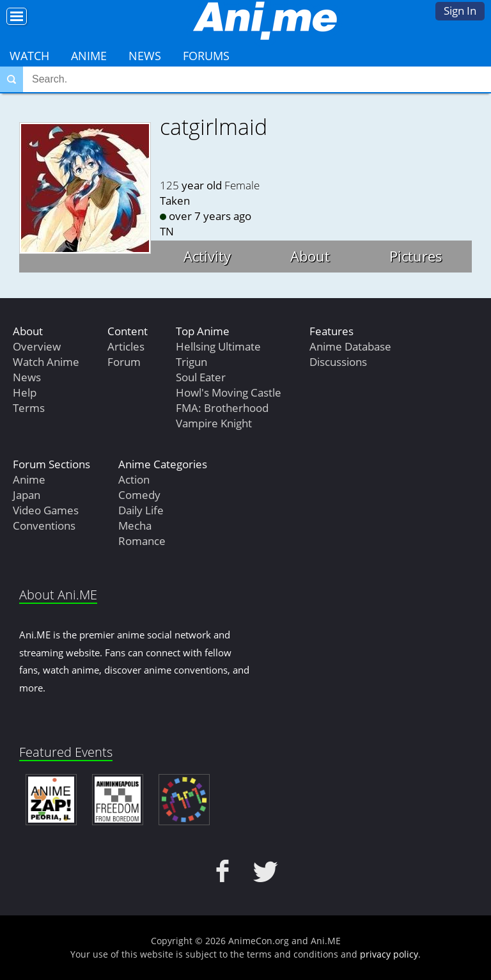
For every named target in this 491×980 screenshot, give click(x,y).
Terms (29, 408)
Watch (29, 56)
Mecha (135, 526)
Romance (142, 541)
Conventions (44, 526)
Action (134, 479)
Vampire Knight (214, 423)
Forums (206, 56)
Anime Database (350, 346)
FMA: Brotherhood (222, 408)
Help (25, 392)
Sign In (460, 11)
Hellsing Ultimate (218, 346)
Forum (124, 362)
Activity (207, 256)
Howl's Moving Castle (229, 392)
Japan (27, 495)
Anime (89, 56)
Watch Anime (46, 362)
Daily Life (141, 510)
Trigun (191, 362)
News (145, 56)
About (310, 256)
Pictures (416, 256)
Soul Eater (201, 377)
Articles (126, 346)
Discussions (338, 362)
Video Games (46, 510)
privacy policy (389, 954)
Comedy (139, 495)
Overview (37, 346)
